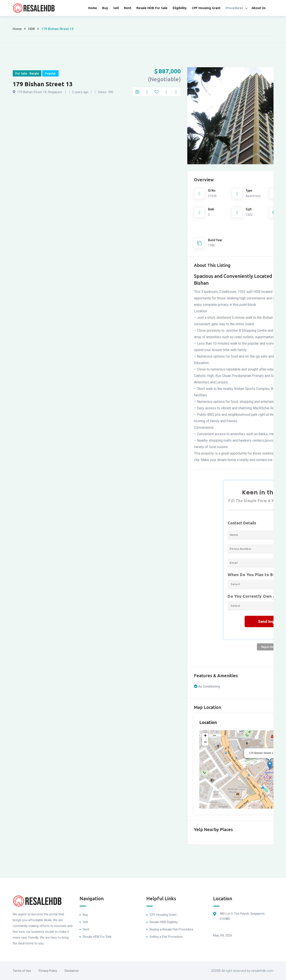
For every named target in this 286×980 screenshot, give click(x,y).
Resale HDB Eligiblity (164, 922)
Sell (116, 8)
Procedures (234, 8)
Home (93, 8)
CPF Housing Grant (206, 8)
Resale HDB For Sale (152, 8)
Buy (105, 8)
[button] (270, 765)
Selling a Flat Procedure (166, 937)
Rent (128, 8)
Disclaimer (72, 971)
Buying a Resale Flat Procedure (171, 929)
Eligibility (180, 8)
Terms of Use (22, 971)
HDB (32, 29)
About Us (259, 8)
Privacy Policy (48, 971)
